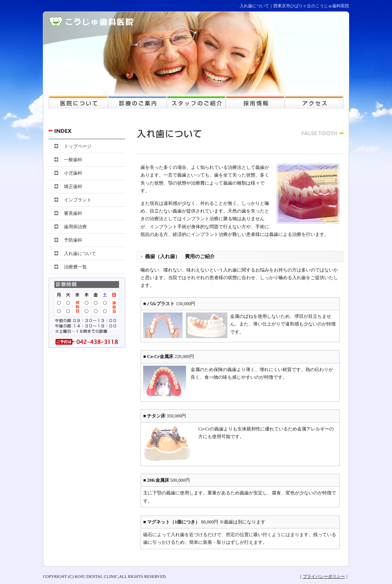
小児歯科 (73, 173)
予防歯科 (73, 240)
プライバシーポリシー (324, 576)
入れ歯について (80, 254)
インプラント (78, 200)
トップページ (78, 146)
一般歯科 (73, 160)
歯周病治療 (75, 227)
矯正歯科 (73, 186)
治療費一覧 (75, 267)
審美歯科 (73, 213)
